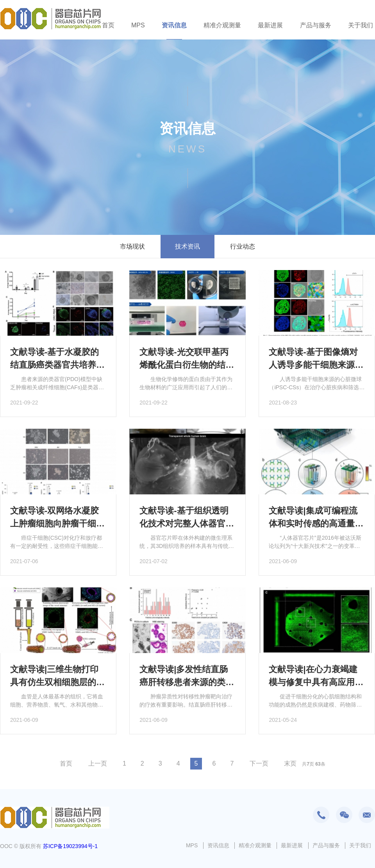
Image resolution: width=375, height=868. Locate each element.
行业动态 (243, 246)
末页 (290, 763)
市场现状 (132, 246)
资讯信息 (174, 25)
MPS (138, 25)
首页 (108, 25)
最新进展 (270, 25)
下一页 (259, 763)
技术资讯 (187, 246)
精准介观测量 (222, 25)
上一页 (98, 763)
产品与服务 (316, 25)
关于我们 (361, 25)
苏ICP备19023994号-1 (70, 846)
